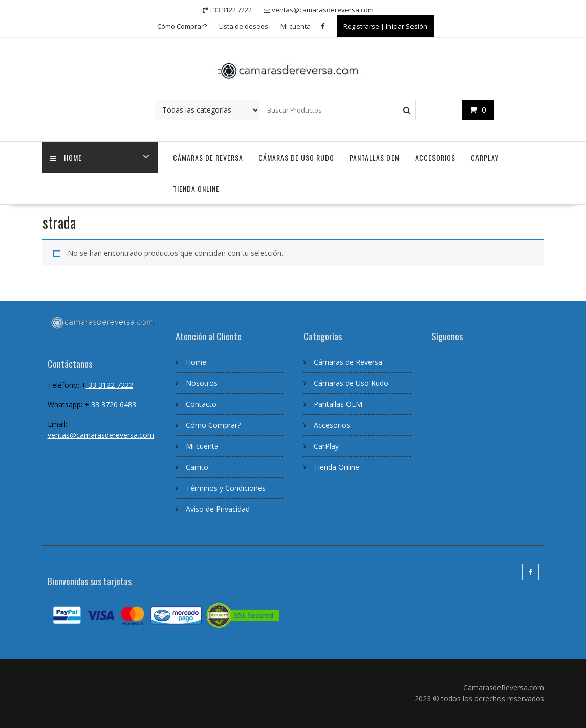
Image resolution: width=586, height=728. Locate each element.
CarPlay (485, 157)
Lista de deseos (244, 26)
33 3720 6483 (114, 404)
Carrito (197, 467)
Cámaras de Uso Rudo (296, 157)
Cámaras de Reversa (208, 157)
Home (196, 362)
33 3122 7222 (110, 385)
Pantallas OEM (375, 157)
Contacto (201, 404)
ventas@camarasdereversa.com (101, 435)
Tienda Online (196, 189)
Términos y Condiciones (226, 488)
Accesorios (435, 157)
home (66, 157)
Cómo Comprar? (182, 26)
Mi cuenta (296, 26)
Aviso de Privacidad (218, 509)
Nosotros (202, 383)
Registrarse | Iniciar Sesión (385, 26)
